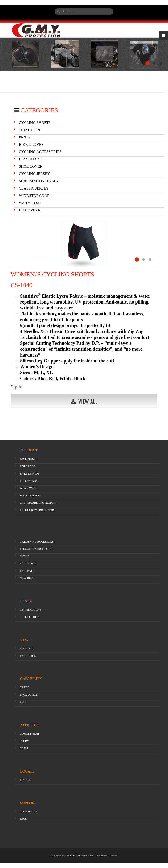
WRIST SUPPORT (31, 495)
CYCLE (24, 556)
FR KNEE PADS (29, 474)
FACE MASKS (29, 459)
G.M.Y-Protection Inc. (82, 856)
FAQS (23, 819)
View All (84, 401)
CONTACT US (29, 811)
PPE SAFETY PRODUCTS (36, 549)
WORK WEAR (29, 488)
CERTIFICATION (30, 610)
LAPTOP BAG (28, 564)
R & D (24, 702)
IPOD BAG (26, 571)
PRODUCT (26, 649)
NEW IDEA (27, 578)
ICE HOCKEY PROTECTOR (37, 510)
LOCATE (25, 780)
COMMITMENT (30, 734)
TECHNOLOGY (29, 617)
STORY (24, 741)
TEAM (24, 748)
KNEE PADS (27, 466)
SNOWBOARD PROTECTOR (38, 503)
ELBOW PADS (29, 481)
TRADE (25, 687)
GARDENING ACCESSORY (37, 542)
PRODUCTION (29, 695)
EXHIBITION (28, 656)
